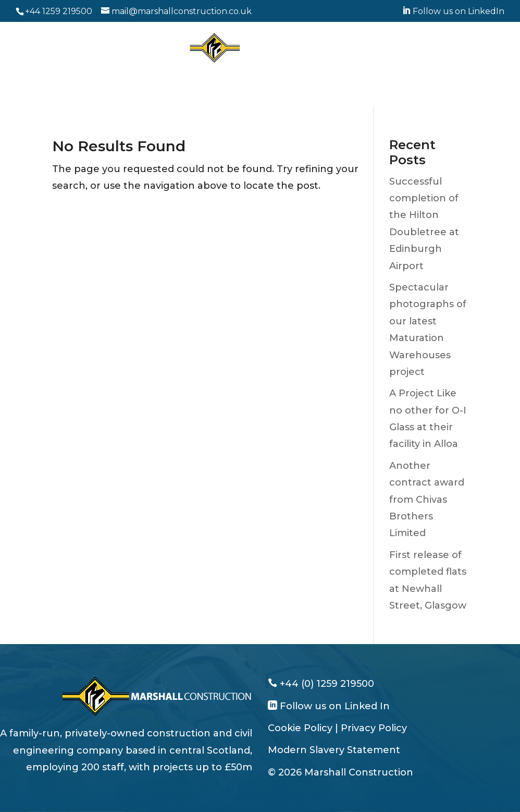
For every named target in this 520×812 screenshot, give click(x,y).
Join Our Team (419, 78)
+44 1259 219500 (59, 11)
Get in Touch (336, 95)
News (283, 95)
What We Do (151, 78)
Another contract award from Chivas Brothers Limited (427, 500)
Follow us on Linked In (333, 706)
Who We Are (84, 78)
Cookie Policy (300, 728)
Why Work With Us (335, 78)
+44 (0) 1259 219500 (326, 684)
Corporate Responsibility (207, 95)
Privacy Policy (374, 728)
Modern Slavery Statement (334, 750)
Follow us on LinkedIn (453, 11)
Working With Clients (237, 78)
